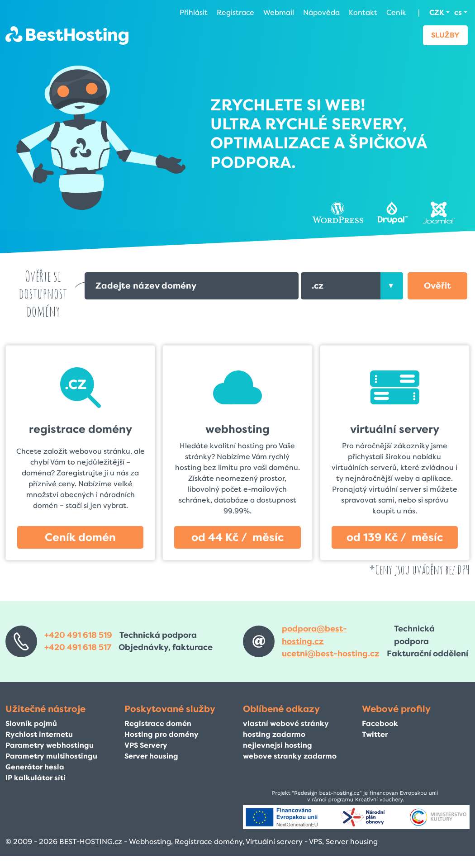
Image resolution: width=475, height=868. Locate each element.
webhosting (237, 429)
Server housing (151, 756)
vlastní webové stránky (286, 723)
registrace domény (81, 429)
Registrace (235, 12)
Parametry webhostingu (50, 745)
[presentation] (392, 286)
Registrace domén (158, 723)
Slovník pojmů (31, 723)
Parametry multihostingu (51, 756)
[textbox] (352, 286)
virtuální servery (395, 429)
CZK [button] (437, 12)
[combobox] (352, 286)
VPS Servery (146, 745)
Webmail (279, 12)
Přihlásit (194, 12)
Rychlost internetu (39, 734)
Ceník (396, 12)
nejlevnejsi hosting (278, 745)
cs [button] (458, 12)
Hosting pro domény (161, 734)
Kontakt (363, 12)
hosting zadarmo (274, 734)
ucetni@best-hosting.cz (331, 654)
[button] (437, 286)
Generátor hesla (35, 767)
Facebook (380, 723)
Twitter (375, 734)
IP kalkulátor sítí (36, 778)
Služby (445, 35)
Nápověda (321, 12)
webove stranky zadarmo (290, 756)
